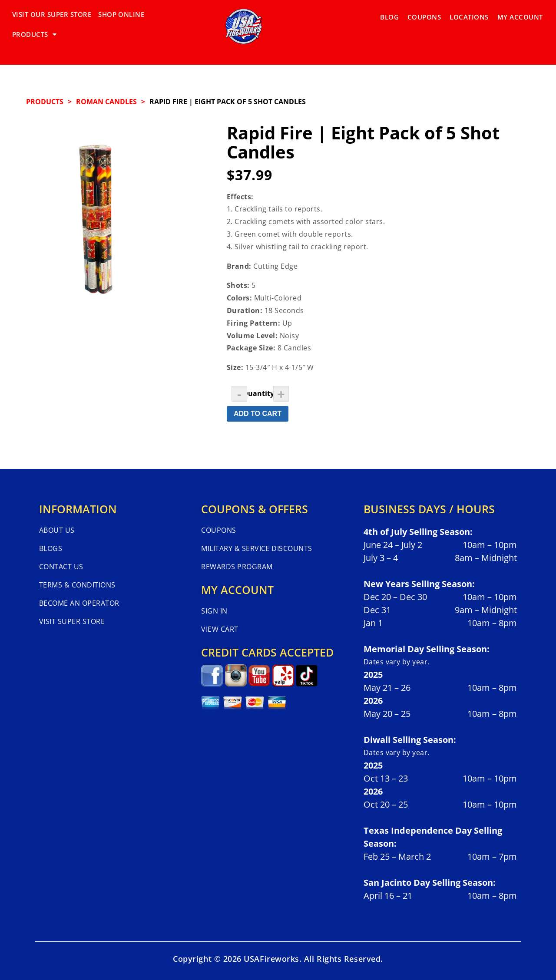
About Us (57, 530)
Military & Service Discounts (256, 548)
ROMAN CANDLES (106, 102)
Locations (469, 14)
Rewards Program (237, 567)
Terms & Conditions (77, 585)
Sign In (214, 611)
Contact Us (61, 567)
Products (45, 102)
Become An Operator (79, 603)
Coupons (424, 14)
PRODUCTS (173, 15)
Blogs (51, 548)
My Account (520, 14)
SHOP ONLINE (121, 14)
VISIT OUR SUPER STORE (52, 14)
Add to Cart (258, 414)
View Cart (220, 629)
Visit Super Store (72, 621)
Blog (389, 14)
